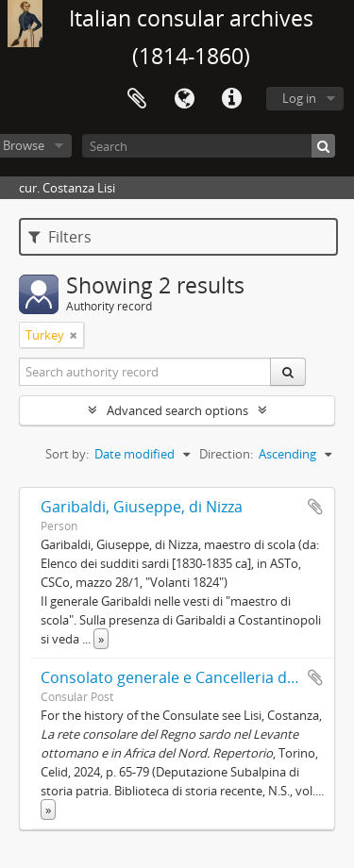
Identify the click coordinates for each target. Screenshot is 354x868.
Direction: (226, 454)
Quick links (231, 99)
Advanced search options (177, 410)
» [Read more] (101, 639)
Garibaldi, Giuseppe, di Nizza (142, 507)
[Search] (209, 146)
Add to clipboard (315, 507)
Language (184, 99)
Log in (299, 98)
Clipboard (137, 99)
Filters (60, 237)
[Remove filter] (74, 335)
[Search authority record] (145, 372)
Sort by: (67, 454)
